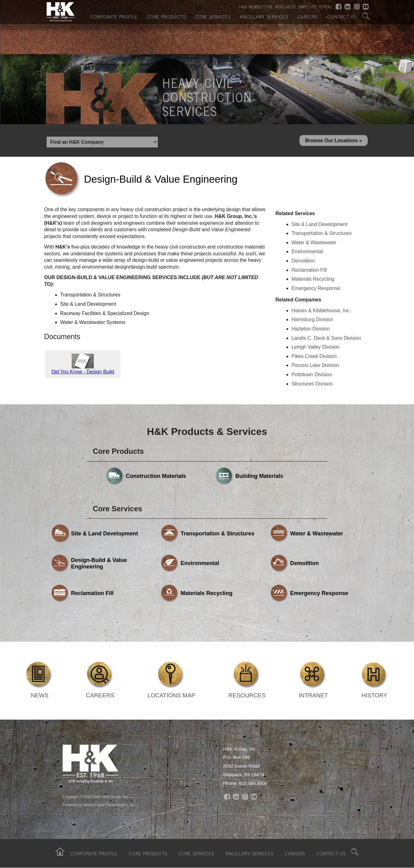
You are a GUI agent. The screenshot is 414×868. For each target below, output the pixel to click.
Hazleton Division (311, 329)
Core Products (166, 16)
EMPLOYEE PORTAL (315, 6)
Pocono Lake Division (315, 365)
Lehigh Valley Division (315, 347)
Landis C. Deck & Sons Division (326, 338)
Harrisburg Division (312, 319)
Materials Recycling (313, 279)
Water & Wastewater (314, 243)
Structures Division (312, 384)
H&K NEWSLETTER (255, 6)
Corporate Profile (114, 16)
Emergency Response (316, 288)
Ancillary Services (264, 16)
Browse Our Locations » (333, 140)
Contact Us (342, 16)
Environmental (307, 251)
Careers (307, 16)
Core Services (213, 16)
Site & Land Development (319, 224)
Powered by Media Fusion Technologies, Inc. (99, 805)
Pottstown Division (312, 374)
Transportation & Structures (322, 233)
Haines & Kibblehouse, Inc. (321, 311)
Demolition (303, 261)
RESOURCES (285, 6)
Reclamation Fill (309, 270)
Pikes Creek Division (314, 356)
